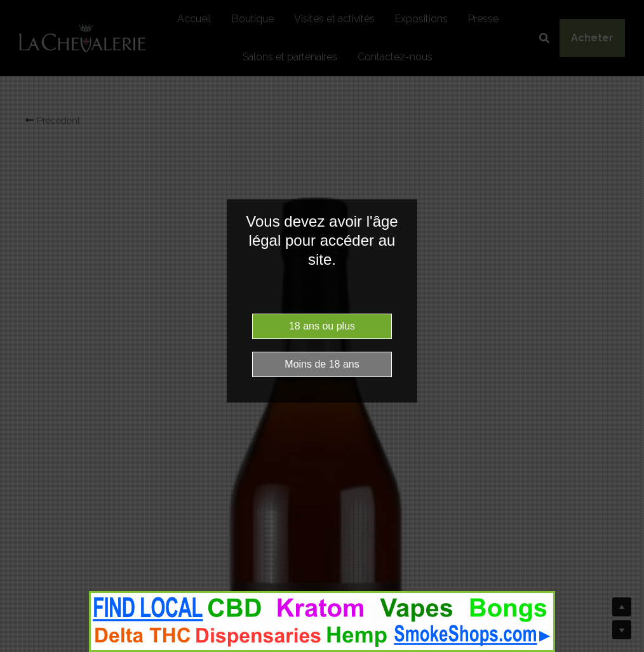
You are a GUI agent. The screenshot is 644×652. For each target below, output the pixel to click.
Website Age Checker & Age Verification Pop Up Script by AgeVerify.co (628, 649)
